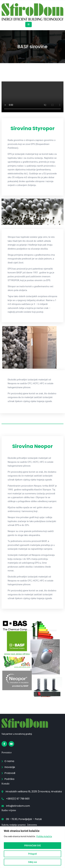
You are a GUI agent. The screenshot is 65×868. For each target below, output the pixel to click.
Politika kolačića (44, 836)
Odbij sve (32, 862)
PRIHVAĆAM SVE (33, 846)
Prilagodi (32, 854)
